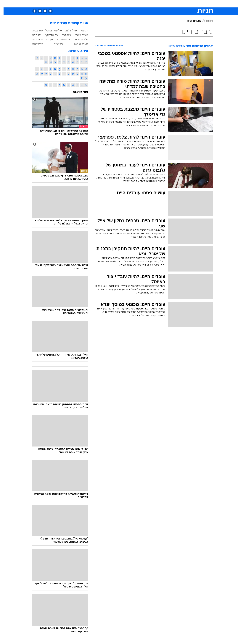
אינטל (45, 30)
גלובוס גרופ (78, 39)
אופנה (77, 4)
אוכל (128, 4)
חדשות (185, 4)
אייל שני (55, 30)
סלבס (148, 4)
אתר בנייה (34, 30)
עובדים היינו (191, 21)
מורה (43, 39)
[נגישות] (5, 4)
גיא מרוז (33, 35)
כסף (138, 4)
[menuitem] (183, 4)
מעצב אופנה (78, 44)
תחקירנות (34, 44)
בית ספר (63, 35)
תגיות (206, 21)
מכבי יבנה (34, 39)
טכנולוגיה (90, 4)
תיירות (104, 4)
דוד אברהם (65, 39)
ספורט (172, 4)
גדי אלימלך (48, 35)
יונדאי (55, 39)
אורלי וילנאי (68, 30)
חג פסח (80, 30)
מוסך (49, 39)
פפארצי (55, 44)
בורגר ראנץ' (78, 35)
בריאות (117, 4)
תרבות (160, 4)
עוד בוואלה (77, 92)
